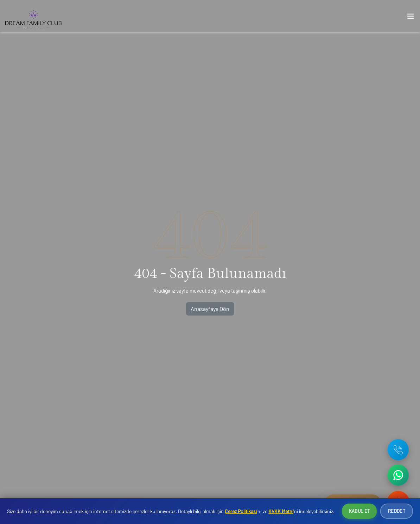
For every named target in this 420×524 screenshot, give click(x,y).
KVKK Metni (281, 511)
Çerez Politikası (241, 511)
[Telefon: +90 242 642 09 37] (398, 450)
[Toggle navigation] (411, 18)
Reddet (397, 511)
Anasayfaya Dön (210, 309)
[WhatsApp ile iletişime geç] (398, 475)
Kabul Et (359, 511)
